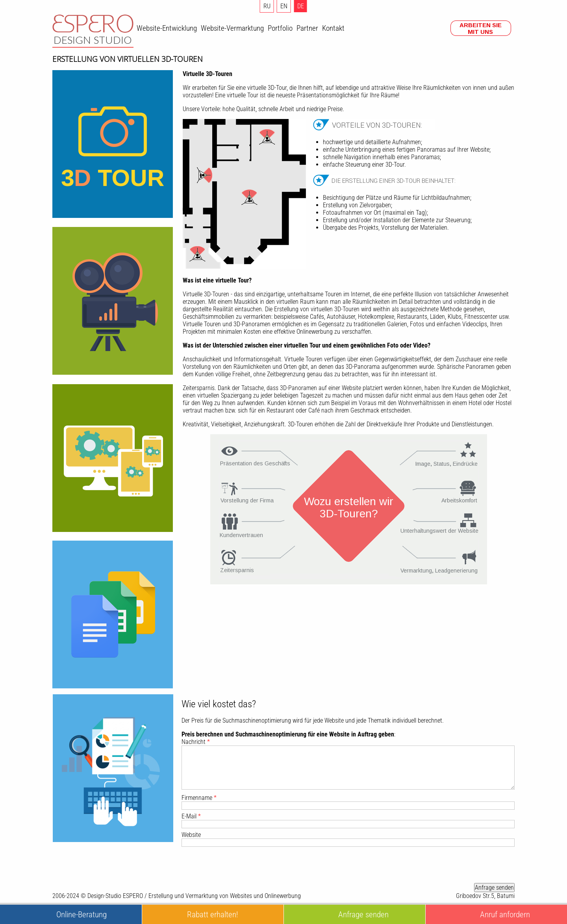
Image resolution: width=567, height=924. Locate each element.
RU (267, 6)
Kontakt (333, 28)
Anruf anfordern (505, 914)
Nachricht (196, 742)
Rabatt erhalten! (213, 914)
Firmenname (199, 798)
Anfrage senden (494, 888)
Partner (307, 28)
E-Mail (191, 816)
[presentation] (455, 865)
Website (191, 835)
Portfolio (280, 28)
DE (301, 6)
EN (284, 6)
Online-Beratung (82, 914)
